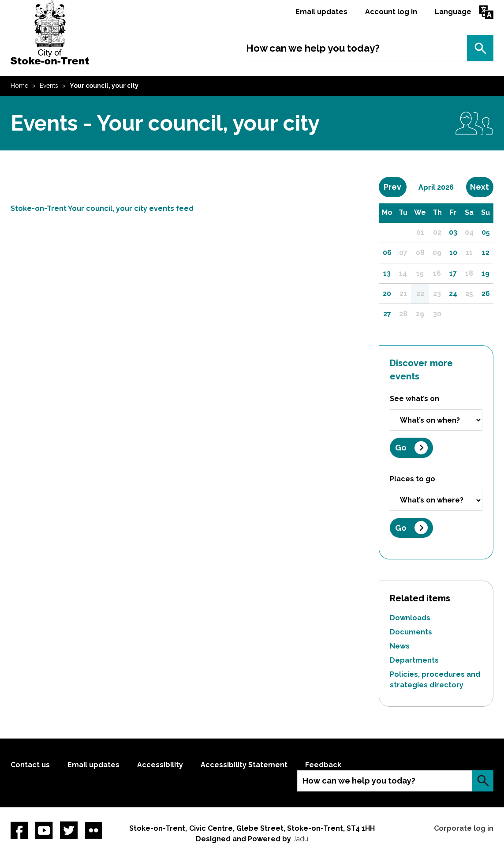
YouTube (44, 830)
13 (387, 273)
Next (482, 187)
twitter (69, 830)
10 (453, 253)
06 (387, 253)
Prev (395, 187)
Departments (414, 660)
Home (19, 86)
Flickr (93, 830)
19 (485, 273)
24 (453, 294)
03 (453, 232)
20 (387, 294)
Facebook (19, 830)
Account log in (391, 12)
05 (486, 232)
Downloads (410, 618)
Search (480, 48)
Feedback (323, 765)
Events (49, 86)
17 (453, 273)
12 (486, 253)
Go (401, 448)
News (400, 646)
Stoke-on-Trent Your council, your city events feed (102, 208)
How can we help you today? (313, 48)
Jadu (301, 839)
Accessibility (160, 765)
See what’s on (414, 399)
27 (387, 314)
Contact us (30, 765)
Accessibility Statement (244, 765)
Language (453, 12)
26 (486, 294)
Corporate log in (464, 828)
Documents (411, 632)
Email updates (321, 12)
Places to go (413, 479)
